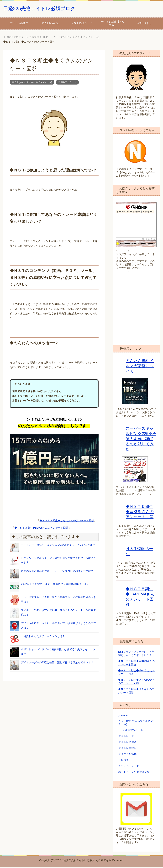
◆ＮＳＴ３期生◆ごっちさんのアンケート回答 (67, 521)
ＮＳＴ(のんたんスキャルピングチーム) (32, 83)
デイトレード (126, 737)
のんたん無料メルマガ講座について (140, 367)
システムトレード (129, 767)
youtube (123, 716)
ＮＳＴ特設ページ (81, 24)
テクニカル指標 (127, 755)
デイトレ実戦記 (50, 24)
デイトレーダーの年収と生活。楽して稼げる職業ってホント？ (57, 663)
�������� (149, 240)
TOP (26, 38)
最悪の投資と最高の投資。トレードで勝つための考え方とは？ (57, 572)
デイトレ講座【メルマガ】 (113, 24)
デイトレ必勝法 (19, 24)
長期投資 (124, 761)
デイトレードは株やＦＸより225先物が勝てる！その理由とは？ (58, 546)
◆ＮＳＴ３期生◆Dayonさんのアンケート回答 (41, 529)
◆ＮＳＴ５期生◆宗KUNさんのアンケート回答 (140, 512)
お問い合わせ (144, 24)
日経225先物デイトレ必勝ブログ (46, 9)
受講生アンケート (67, 83)
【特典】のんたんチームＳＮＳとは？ (43, 637)
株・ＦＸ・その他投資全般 (134, 773)
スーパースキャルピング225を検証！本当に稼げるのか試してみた (141, 439)
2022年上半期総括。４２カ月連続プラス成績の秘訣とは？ (55, 585)
